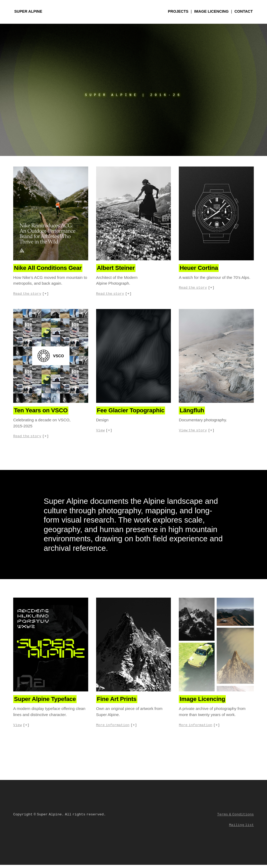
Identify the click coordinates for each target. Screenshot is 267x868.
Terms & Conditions (235, 818)
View (100, 432)
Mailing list (241, 828)
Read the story (27, 294)
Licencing (211, 11)
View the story (193, 432)
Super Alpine (28, 11)
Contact (244, 11)
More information (113, 728)
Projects (178, 11)
